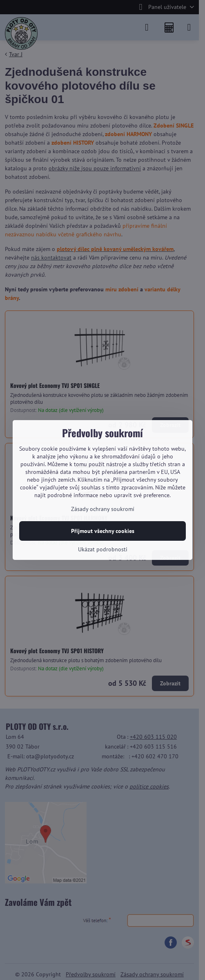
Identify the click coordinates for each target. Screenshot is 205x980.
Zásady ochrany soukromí (103, 509)
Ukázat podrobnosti (103, 549)
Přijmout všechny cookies (103, 531)
